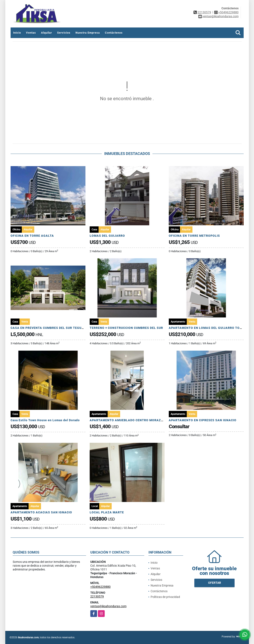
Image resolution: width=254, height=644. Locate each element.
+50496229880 (228, 12)
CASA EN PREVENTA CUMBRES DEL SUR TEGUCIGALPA (53, 328)
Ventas (31, 33)
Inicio (17, 33)
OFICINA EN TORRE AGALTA (32, 236)
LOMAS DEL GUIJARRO (107, 236)
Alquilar (47, 33)
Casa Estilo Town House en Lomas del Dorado (45, 420)
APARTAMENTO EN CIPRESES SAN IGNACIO (203, 420)
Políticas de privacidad (165, 597)
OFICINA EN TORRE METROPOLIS (194, 236)
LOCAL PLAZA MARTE (107, 512)
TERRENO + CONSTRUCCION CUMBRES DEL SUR (126, 328)
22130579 (204, 12)
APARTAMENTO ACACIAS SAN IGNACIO (41, 512)
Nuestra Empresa (88, 33)
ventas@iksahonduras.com (108, 606)
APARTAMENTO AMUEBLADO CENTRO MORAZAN (128, 420)
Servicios (64, 33)
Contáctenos (114, 33)
